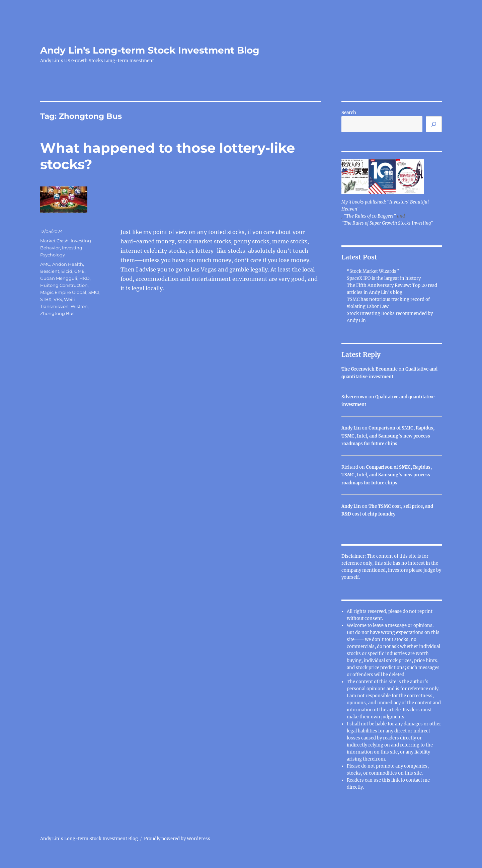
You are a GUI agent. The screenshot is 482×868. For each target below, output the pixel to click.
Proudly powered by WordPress (177, 839)
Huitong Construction (64, 285)
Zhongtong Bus (57, 313)
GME (79, 271)
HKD (85, 278)
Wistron (79, 306)
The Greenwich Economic (370, 369)
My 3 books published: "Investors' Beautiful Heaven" (385, 206)
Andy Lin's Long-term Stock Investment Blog (150, 50)
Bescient (50, 271)
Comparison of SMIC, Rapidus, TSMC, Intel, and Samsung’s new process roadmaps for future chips (388, 436)
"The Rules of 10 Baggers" (370, 216)
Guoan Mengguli (59, 278)
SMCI (94, 292)
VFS (58, 299)
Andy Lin (351, 428)
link (396, 780)
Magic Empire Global (63, 292)
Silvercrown (354, 397)
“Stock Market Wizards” (373, 271)
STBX (46, 299)
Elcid (67, 271)
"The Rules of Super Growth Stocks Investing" (387, 223)
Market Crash (54, 241)
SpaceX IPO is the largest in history (384, 278)
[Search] (434, 124)
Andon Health (68, 264)
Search (349, 113)
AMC (45, 264)
